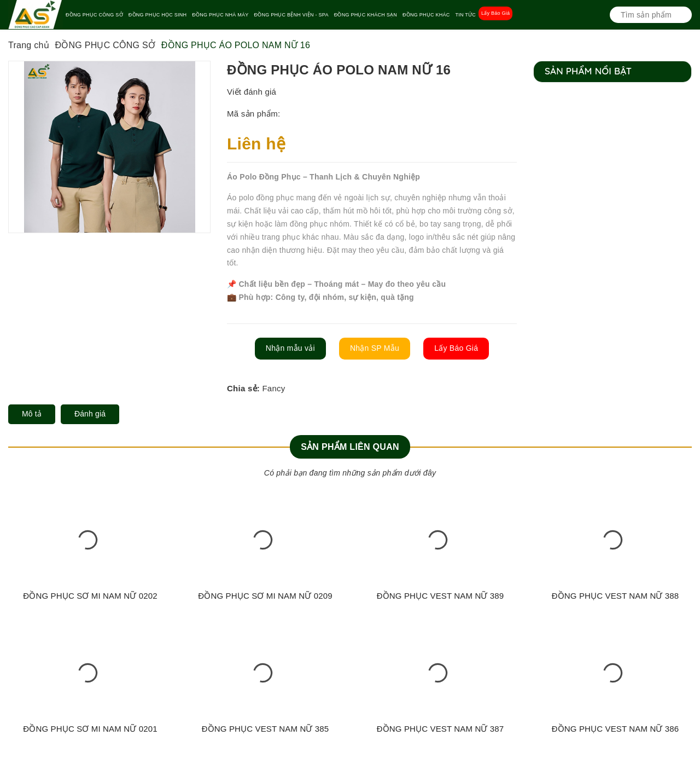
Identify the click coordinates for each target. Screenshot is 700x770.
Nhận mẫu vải (290, 348)
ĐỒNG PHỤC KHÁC (426, 15)
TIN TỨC (465, 15)
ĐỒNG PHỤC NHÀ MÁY (220, 15)
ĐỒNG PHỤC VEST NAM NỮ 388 (616, 596)
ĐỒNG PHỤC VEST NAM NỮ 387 (441, 729)
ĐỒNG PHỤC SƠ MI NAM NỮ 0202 (90, 596)
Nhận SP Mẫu (375, 348)
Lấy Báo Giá (495, 13)
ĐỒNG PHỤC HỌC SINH (158, 15)
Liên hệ (256, 144)
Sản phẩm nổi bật (588, 71)
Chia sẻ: (243, 388)
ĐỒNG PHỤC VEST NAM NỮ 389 (441, 596)
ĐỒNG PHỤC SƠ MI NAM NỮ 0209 (265, 596)
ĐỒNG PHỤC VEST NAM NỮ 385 (266, 729)
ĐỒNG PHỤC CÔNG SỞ (94, 15)
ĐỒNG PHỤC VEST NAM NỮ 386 (616, 729)
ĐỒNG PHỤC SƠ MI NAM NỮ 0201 (90, 729)
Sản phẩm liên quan (350, 447)
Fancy (273, 388)
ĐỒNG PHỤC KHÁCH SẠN (366, 15)
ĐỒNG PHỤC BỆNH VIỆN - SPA (291, 15)
